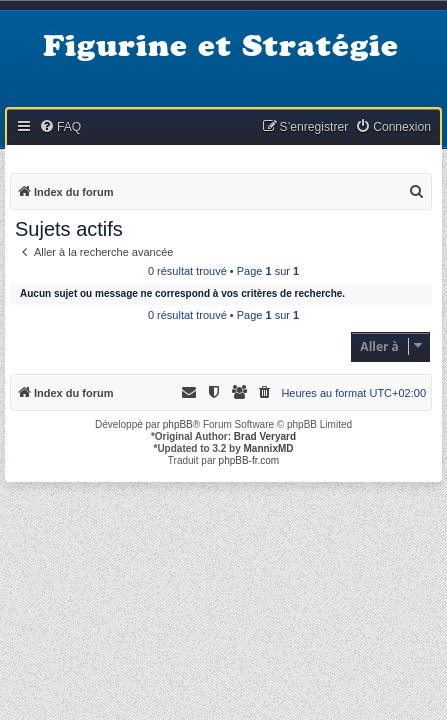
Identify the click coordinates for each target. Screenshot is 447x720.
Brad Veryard (265, 436)
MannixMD (269, 448)
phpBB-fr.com (249, 460)
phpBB (178, 424)
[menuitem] (60, 127)
